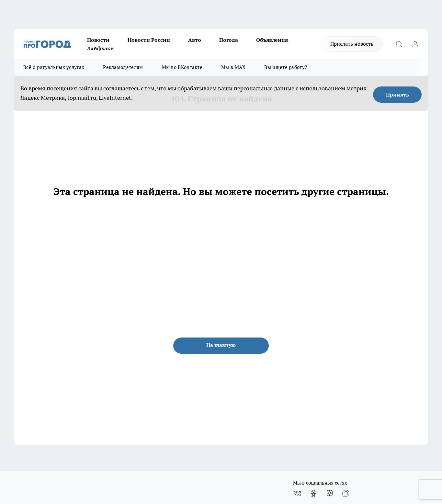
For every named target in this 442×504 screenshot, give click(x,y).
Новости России (149, 40)
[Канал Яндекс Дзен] (330, 493)
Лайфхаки (101, 48)
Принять (397, 95)
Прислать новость (352, 44)
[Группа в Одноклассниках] (313, 493)
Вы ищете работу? (286, 67)
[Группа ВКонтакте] (297, 493)
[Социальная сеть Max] (346, 493)
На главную (221, 345)
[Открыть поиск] (399, 44)
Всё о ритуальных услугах (54, 67)
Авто (195, 40)
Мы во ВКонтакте (182, 67)
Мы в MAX (233, 67)
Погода (229, 40)
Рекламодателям (123, 67)
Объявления (272, 40)
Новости (98, 40)
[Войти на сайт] (415, 44)
